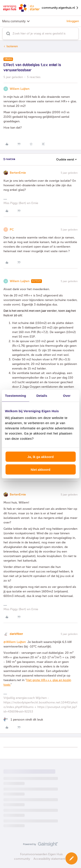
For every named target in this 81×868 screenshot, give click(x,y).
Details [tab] (42, 395)
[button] (71, 858)
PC (12, 230)
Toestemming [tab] (16, 395)
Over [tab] (67, 395)
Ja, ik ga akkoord (41, 457)
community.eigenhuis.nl (60, 8)
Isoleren (12, 46)
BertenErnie (18, 173)
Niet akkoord (40, 469)
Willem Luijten (20, 89)
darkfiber (16, 634)
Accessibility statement (49, 859)
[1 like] (23, 720)
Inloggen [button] (73, 21)
